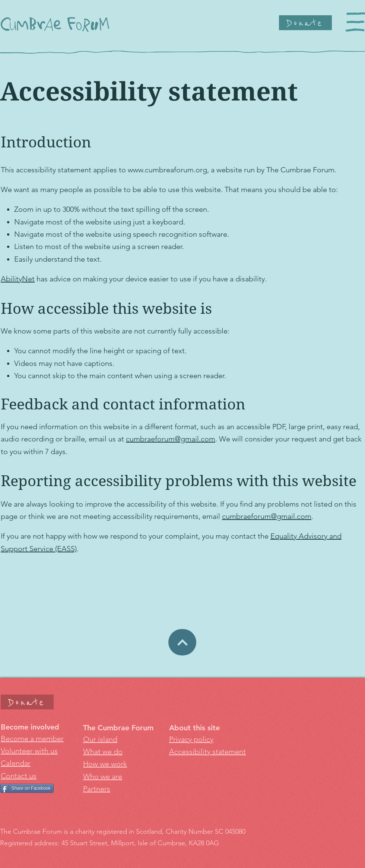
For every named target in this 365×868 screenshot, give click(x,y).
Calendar (16, 763)
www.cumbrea (151, 170)
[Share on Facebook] (27, 788)
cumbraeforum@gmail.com (171, 439)
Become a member (32, 738)
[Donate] (305, 23)
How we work (105, 764)
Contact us (19, 776)
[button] (355, 22)
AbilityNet (18, 279)
